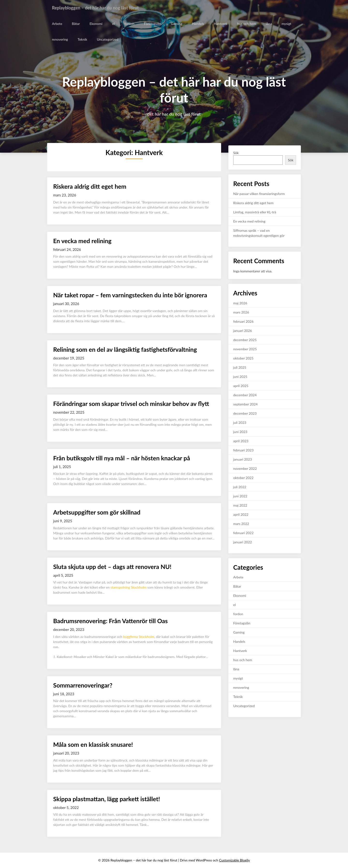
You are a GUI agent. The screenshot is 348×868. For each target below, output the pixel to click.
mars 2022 (241, 524)
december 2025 (245, 340)
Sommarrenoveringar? (83, 685)
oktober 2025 (243, 358)
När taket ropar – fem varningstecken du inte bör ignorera (130, 295)
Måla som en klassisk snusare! (93, 744)
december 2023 (245, 413)
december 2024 (245, 395)
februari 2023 (243, 450)
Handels (198, 24)
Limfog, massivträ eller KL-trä (255, 212)
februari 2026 (243, 321)
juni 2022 (240, 496)
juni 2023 (240, 432)
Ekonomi (96, 24)
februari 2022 (243, 533)
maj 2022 (240, 505)
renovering (60, 39)
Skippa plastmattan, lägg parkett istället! (107, 799)
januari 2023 (243, 459)
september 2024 (245, 404)
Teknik (82, 39)
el (113, 24)
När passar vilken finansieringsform (259, 194)
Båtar (76, 24)
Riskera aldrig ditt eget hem (90, 186)
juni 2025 (240, 377)
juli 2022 (240, 487)
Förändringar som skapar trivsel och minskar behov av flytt (131, 404)
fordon (129, 24)
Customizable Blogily (234, 860)
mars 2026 (241, 312)
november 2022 (245, 468)
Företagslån (152, 24)
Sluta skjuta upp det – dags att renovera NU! (112, 567)
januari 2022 (243, 542)
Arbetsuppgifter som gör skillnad (97, 512)
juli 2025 (240, 367)
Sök (236, 153)
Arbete (57, 24)
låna (268, 24)
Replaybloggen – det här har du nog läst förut (100, 8)
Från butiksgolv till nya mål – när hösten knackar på (122, 458)
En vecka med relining (82, 241)
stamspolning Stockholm (128, 587)
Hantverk (220, 24)
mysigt (286, 24)
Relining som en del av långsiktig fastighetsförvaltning (125, 349)
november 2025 (245, 349)
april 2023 (241, 441)
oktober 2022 (243, 478)
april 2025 (241, 386)
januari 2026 (243, 331)
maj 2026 (240, 303)
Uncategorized (107, 39)
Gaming (176, 24)
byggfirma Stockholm (139, 637)
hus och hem (246, 24)
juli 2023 (240, 423)
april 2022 (241, 514)
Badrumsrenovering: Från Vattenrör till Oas (110, 621)
